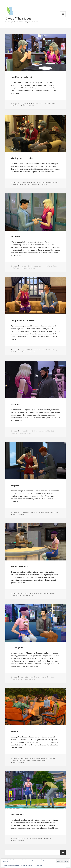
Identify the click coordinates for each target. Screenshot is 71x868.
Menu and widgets (63, 17)
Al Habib (35, 182)
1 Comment (43, 184)
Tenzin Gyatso (32, 184)
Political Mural (18, 815)
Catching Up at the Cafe (22, 77)
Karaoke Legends (43, 593)
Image (15, 104)
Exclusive (16, 237)
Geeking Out (17, 648)
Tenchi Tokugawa (42, 760)
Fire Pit (14, 732)
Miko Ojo (19, 595)
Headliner (16, 404)
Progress (15, 485)
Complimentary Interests (23, 321)
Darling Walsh (21, 760)
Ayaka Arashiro (16, 268)
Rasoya (41, 104)
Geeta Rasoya (15, 106)
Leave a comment (28, 106)
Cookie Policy (39, 865)
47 (42, 852)
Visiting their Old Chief (22, 158)
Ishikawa (35, 104)
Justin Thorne (45, 512)
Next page (63, 852)
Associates (42, 182)
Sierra (45, 758)
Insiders (35, 266)
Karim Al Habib (22, 184)
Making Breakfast (19, 567)
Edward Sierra (31, 760)
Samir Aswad (54, 512)
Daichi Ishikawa (52, 104)
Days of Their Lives (18, 18)
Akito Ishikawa (52, 266)
